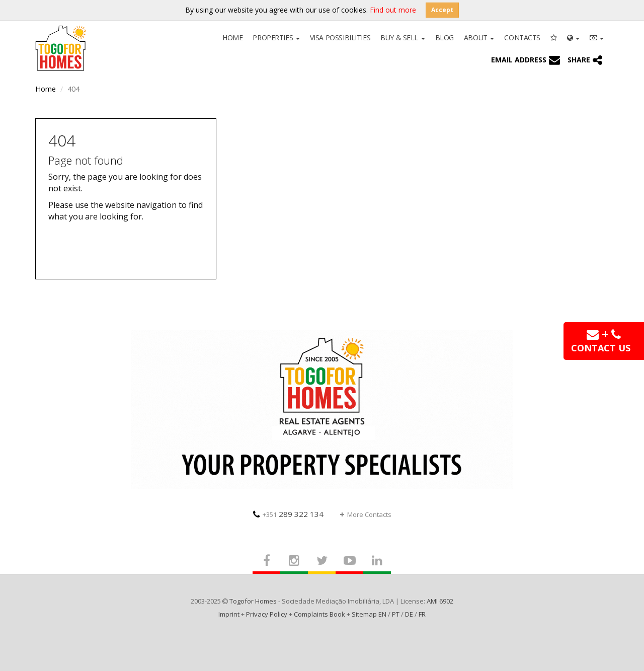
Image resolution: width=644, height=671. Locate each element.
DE (409, 614)
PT (396, 614)
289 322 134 (288, 514)
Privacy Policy (267, 614)
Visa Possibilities (340, 38)
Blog (445, 38)
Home (232, 38)
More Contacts (366, 514)
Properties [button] (276, 38)
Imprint (229, 614)
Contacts (522, 38)
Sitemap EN (369, 614)
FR (422, 614)
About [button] (479, 38)
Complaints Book (319, 614)
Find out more (393, 10)
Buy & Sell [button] (403, 38)
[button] (573, 37)
